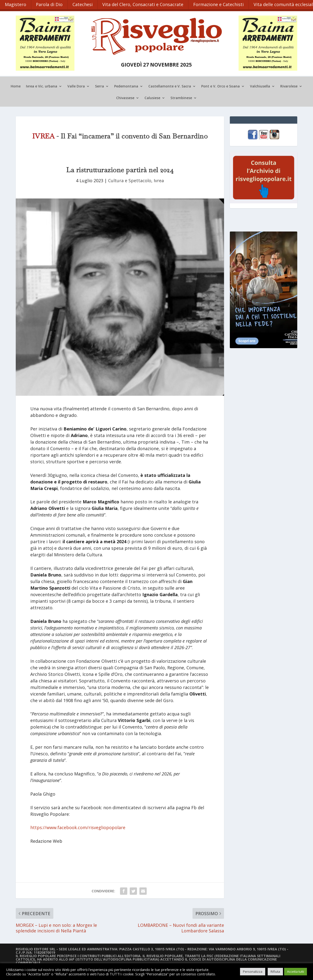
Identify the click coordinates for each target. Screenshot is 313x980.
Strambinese (181, 98)
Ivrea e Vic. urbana (42, 86)
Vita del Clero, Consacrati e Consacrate (143, 4)
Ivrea (159, 180)
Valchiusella (260, 86)
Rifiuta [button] (275, 971)
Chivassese (125, 98)
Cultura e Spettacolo (130, 180)
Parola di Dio (49, 4)
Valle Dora (76, 86)
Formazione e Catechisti (219, 4)
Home (16, 86)
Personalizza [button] (253, 971)
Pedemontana (126, 86)
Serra (100, 86)
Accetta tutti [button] (296, 971)
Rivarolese (289, 86)
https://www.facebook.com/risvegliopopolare (78, 827)
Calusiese (152, 98)
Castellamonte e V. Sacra (170, 86)
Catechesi (83, 4)
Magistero (16, 4)
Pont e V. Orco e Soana (221, 86)
